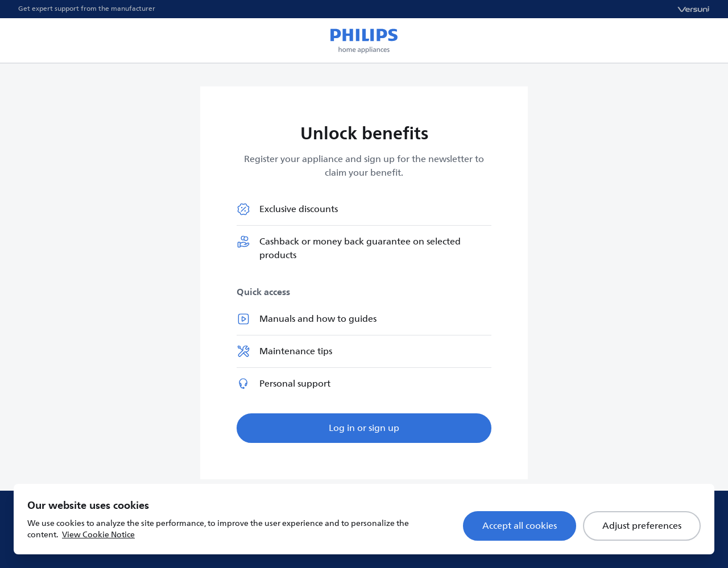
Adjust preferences (642, 526)
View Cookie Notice (98, 535)
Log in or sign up (364, 428)
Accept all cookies (520, 526)
